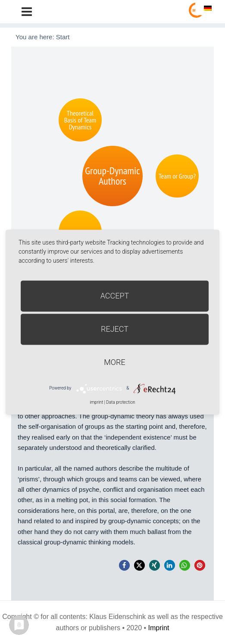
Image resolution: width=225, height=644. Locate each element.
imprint (96, 402)
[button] (124, 565)
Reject (115, 329)
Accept (115, 296)
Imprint (159, 628)
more (114, 362)
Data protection (120, 402)
